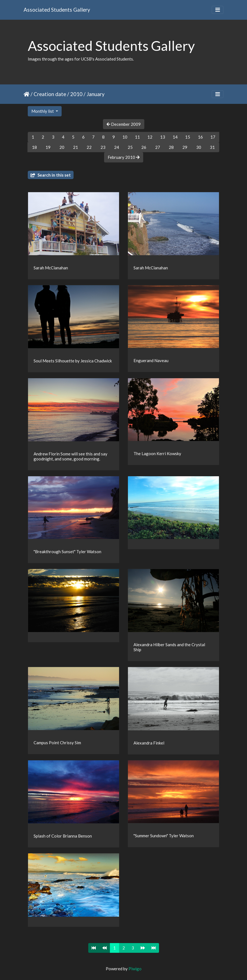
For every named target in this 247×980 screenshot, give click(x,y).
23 (103, 147)
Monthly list (43, 111)
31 (212, 147)
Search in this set (51, 175)
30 (199, 147)
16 (200, 137)
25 (130, 147)
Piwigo (135, 969)
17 (213, 137)
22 (89, 147)
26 (144, 147)
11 (137, 137)
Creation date (50, 94)
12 (150, 137)
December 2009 (124, 124)
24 (117, 147)
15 (188, 137)
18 (34, 147)
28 (171, 147)
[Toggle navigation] (218, 10)
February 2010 (124, 157)
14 (175, 137)
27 (158, 147)
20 (62, 147)
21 (75, 147)
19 (48, 147)
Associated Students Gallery (57, 10)
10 (125, 137)
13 (163, 137)
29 (185, 147)
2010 (76, 94)
